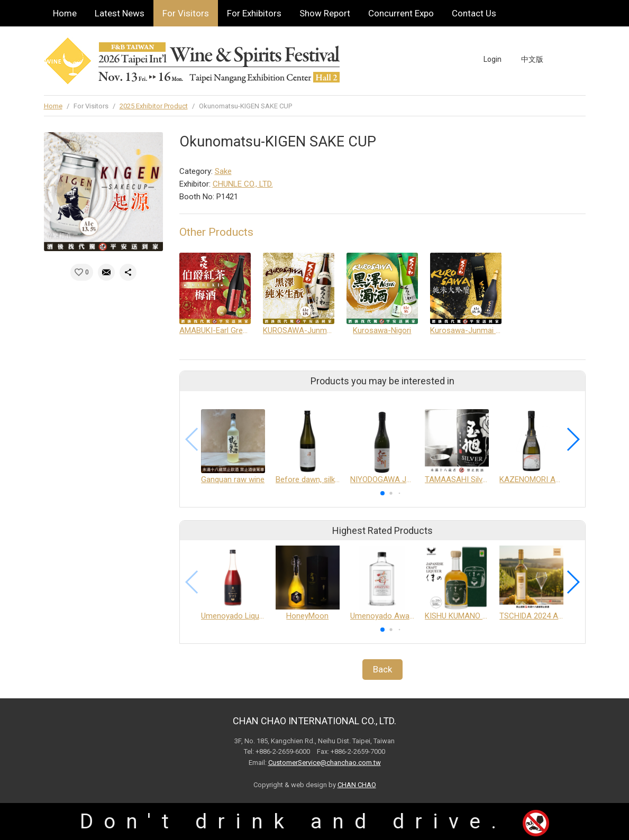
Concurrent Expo (401, 13)
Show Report (325, 13)
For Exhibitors (254, 13)
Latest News (120, 13)
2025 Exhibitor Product (154, 106)
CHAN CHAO (357, 785)
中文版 (532, 59)
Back (382, 669)
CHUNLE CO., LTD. (243, 184)
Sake (223, 171)
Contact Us (474, 13)
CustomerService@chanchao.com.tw (325, 763)
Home (65, 13)
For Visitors (186, 13)
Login (493, 59)
